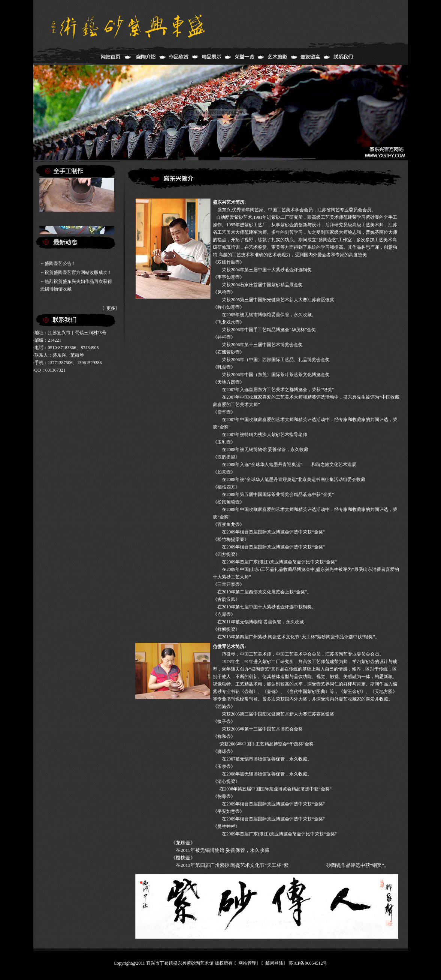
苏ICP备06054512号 (308, 963)
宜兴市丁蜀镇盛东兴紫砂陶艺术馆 (180, 963)
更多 (111, 308)
